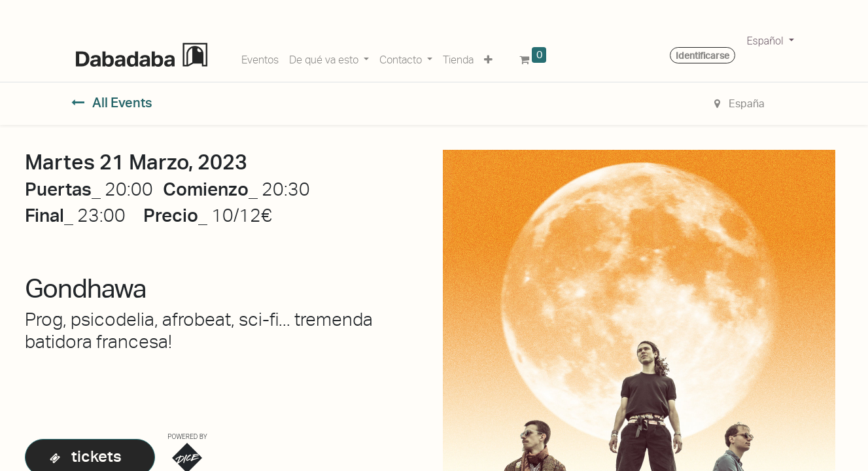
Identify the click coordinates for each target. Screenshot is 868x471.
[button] (488, 58)
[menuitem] (260, 58)
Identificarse (703, 56)
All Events (112, 103)
